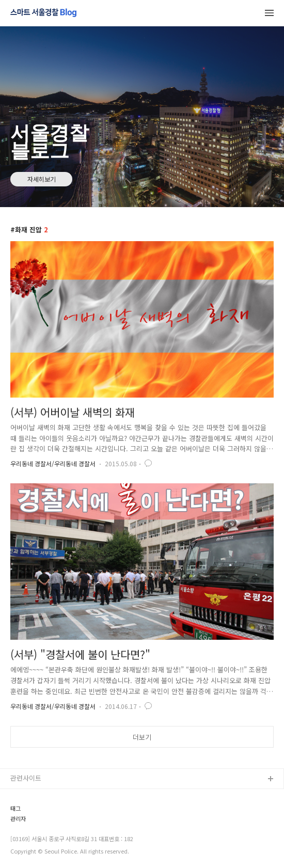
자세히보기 (42, 179)
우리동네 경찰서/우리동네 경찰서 (53, 463)
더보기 (142, 737)
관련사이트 (26, 778)
